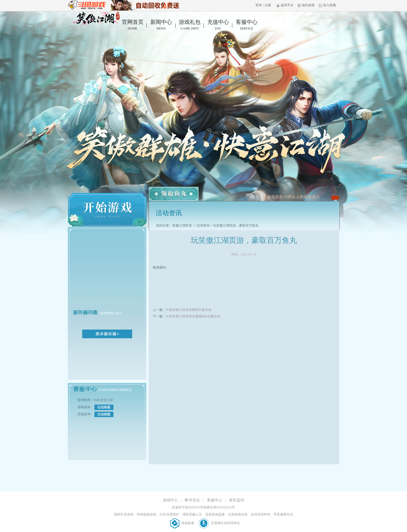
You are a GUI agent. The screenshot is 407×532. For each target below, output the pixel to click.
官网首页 (133, 25)
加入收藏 (327, 5)
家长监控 (237, 500)
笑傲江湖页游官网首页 (96, 19)
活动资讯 (203, 225)
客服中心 (247, 25)
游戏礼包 (190, 25)
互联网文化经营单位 (219, 523)
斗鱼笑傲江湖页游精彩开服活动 (189, 310)
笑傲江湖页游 (182, 225)
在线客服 (104, 407)
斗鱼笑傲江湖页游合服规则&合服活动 (193, 316)
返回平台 (285, 5)
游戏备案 (183, 523)
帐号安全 (192, 500)
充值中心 (218, 25)
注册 (268, 5)
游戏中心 (170, 500)
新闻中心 (161, 25)
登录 (259, 5)
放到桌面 (306, 5)
